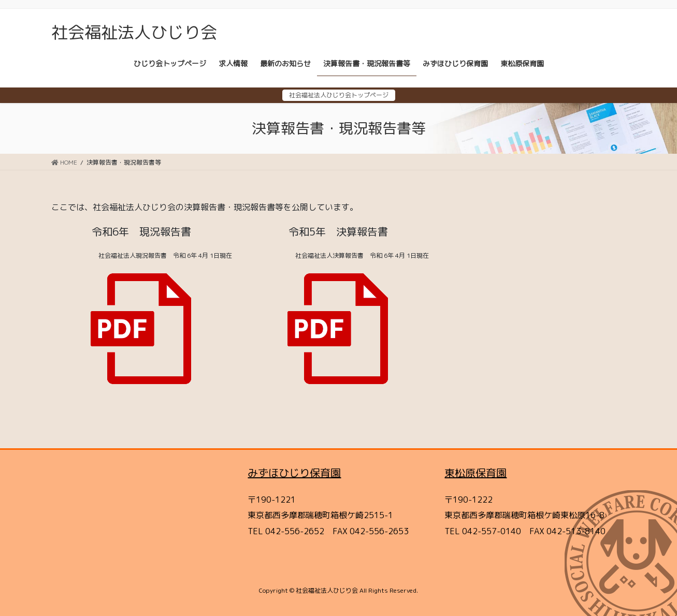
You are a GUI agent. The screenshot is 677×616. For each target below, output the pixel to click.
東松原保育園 (476, 473)
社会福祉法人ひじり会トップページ (339, 95)
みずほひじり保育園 (294, 473)
